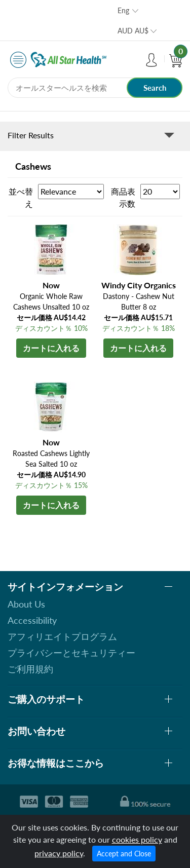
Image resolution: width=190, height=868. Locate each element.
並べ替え (21, 197)
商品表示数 (123, 197)
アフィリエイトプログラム (62, 636)
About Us (26, 604)
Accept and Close (124, 854)
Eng (123, 10)
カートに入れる (51, 348)
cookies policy (137, 839)
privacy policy (59, 853)
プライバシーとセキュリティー (71, 653)
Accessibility (32, 620)
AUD (133, 31)
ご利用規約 (30, 669)
